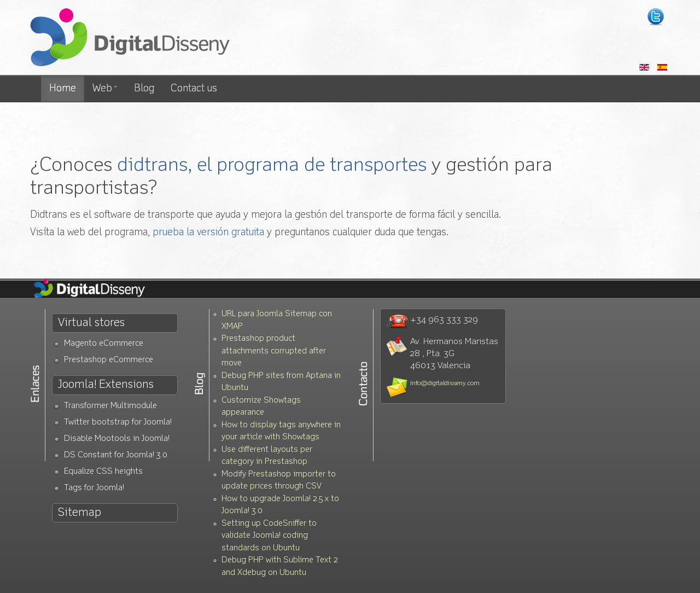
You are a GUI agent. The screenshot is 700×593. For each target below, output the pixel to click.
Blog (144, 89)
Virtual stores (91, 323)
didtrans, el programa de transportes (272, 165)
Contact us (194, 89)
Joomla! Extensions (106, 385)
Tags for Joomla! (94, 488)
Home (63, 89)
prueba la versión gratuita (208, 232)
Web (105, 89)
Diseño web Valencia (130, 38)
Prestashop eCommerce (109, 360)
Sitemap (80, 513)
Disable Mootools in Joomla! (117, 439)
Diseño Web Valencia (98, 289)
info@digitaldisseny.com (445, 383)
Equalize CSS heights (103, 472)
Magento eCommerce (104, 344)
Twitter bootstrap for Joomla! (118, 423)
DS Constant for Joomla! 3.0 (116, 455)
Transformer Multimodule (110, 406)
